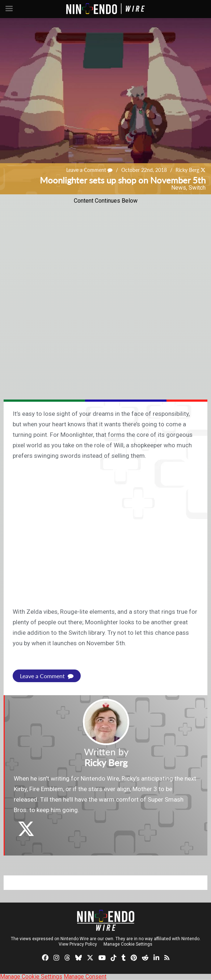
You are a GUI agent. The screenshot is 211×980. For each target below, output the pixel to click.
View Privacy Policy (78, 944)
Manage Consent (85, 977)
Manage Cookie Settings (128, 944)
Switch (197, 188)
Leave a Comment (89, 170)
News (179, 188)
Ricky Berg (187, 170)
